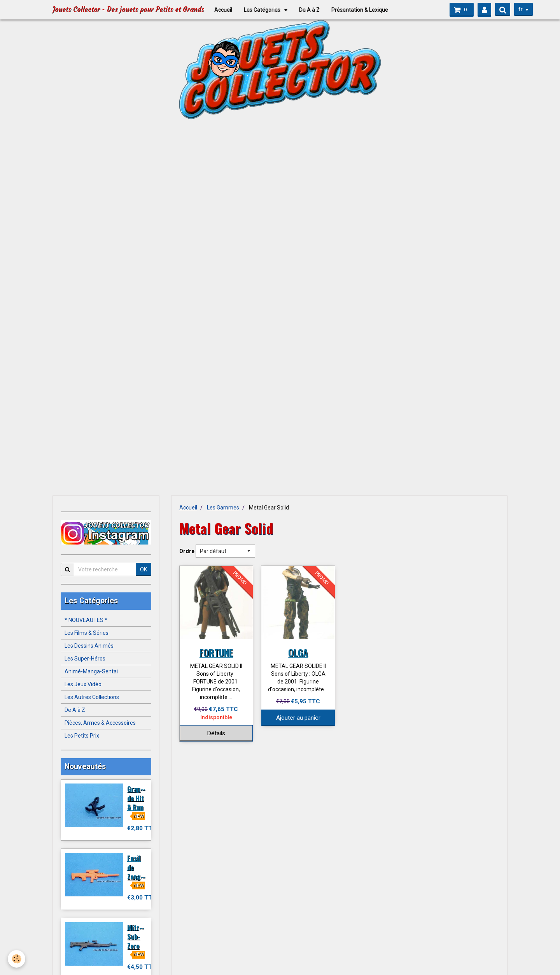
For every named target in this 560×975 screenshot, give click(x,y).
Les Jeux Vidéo (83, 684)
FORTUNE (216, 652)
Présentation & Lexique (360, 10)
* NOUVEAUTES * (86, 620)
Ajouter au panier (298, 718)
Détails (216, 733)
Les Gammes (223, 508)
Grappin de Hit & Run (138, 798)
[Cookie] (17, 959)
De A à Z (309, 10)
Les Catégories (263, 10)
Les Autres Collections (92, 697)
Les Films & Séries (87, 633)
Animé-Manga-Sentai (91, 671)
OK (143, 569)
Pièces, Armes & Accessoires (100, 723)
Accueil (223, 10)
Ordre (187, 551)
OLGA (298, 652)
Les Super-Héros (85, 659)
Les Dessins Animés (89, 646)
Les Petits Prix (82, 736)
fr (521, 9)
